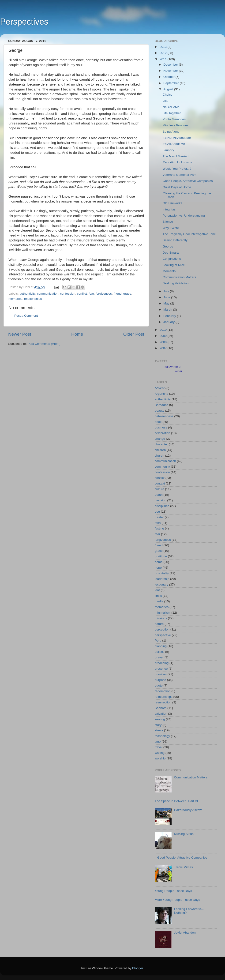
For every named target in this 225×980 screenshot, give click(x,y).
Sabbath (161, 708)
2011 (164, 59)
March (168, 310)
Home (77, 334)
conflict (82, 294)
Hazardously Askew (188, 810)
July (167, 291)
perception (162, 629)
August (169, 89)
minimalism (163, 613)
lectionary (161, 584)
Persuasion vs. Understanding (184, 216)
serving (160, 719)
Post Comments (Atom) (44, 344)
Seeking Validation (176, 283)
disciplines (162, 506)
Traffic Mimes (183, 867)
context (160, 483)
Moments (169, 271)
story (158, 725)
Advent (160, 388)
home (159, 562)
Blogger (138, 968)
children (160, 450)
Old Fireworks (172, 203)
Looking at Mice (174, 265)
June (167, 297)
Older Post (134, 334)
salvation (161, 714)
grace (127, 294)
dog (157, 512)
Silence (168, 222)
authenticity (27, 294)
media (159, 601)
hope (158, 568)
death (159, 495)
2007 (164, 348)
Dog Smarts (171, 253)
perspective (163, 635)
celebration (162, 433)
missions (161, 618)
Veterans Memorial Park (180, 175)
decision (161, 500)
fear (91, 294)
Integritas (169, 209)
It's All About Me (174, 144)
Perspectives (24, 22)
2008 (164, 342)
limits (158, 596)
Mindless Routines (176, 125)
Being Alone (171, 132)
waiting (160, 753)
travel (159, 747)
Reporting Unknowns (177, 162)
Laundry (168, 150)
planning (161, 646)
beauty (159, 411)
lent (157, 590)
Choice (168, 95)
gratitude (161, 556)
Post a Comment (26, 316)
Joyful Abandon (185, 933)
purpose (160, 680)
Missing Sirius (184, 834)
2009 (164, 336)
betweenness (164, 416)
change (160, 439)
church (159, 456)
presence (161, 669)
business (161, 427)
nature (159, 624)
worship (160, 758)
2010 (164, 330)
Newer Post (20, 334)
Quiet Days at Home (177, 187)
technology (162, 736)
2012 (164, 53)
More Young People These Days (177, 900)
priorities (161, 674)
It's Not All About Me (177, 138)
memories (15, 299)
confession (68, 294)
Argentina (161, 394)
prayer (159, 657)
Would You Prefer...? (177, 169)
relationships (33, 299)
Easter (159, 517)
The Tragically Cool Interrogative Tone (189, 234)
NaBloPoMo (171, 107)
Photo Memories (174, 119)
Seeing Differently (175, 240)
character (161, 444)
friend (118, 294)
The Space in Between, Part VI (176, 801)
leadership (162, 579)
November (171, 71)
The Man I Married (176, 156)
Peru (158, 640)
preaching (162, 663)
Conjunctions (172, 259)
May (167, 303)
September (172, 83)
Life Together (172, 113)
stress (159, 730)
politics (159, 652)
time (158, 742)
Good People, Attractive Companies (188, 181)
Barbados (161, 405)
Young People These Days (173, 891)
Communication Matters (179, 277)
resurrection (163, 702)
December (171, 65)
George (168, 246)
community (162, 467)
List (165, 101)
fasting (159, 528)
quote (159, 685)
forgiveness (104, 294)
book (158, 422)
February (170, 316)
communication (48, 294)
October (169, 77)
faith (158, 523)
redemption (163, 691)
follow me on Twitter (173, 369)
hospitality (162, 573)
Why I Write (171, 228)
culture (159, 489)
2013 (164, 47)
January (169, 322)
